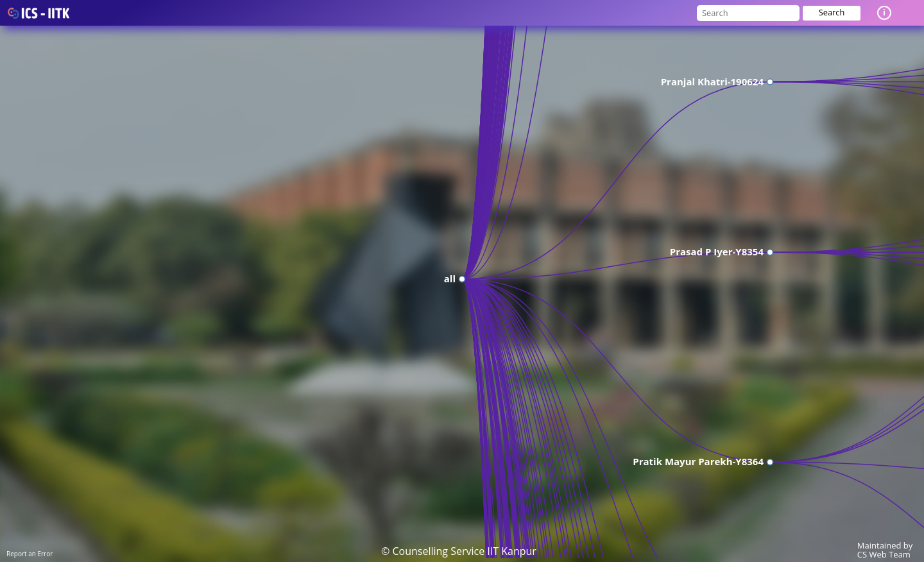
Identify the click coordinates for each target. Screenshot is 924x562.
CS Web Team (884, 554)
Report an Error (30, 554)
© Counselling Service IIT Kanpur (459, 551)
